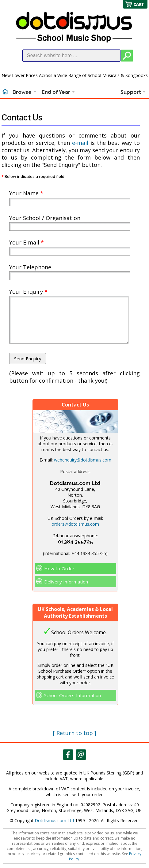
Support (131, 92)
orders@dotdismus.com (75, 524)
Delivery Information (66, 582)
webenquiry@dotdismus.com (83, 460)
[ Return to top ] (75, 733)
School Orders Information (73, 695)
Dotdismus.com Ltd (54, 820)
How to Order (59, 568)
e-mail (80, 143)
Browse (22, 92)
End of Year (56, 92)
